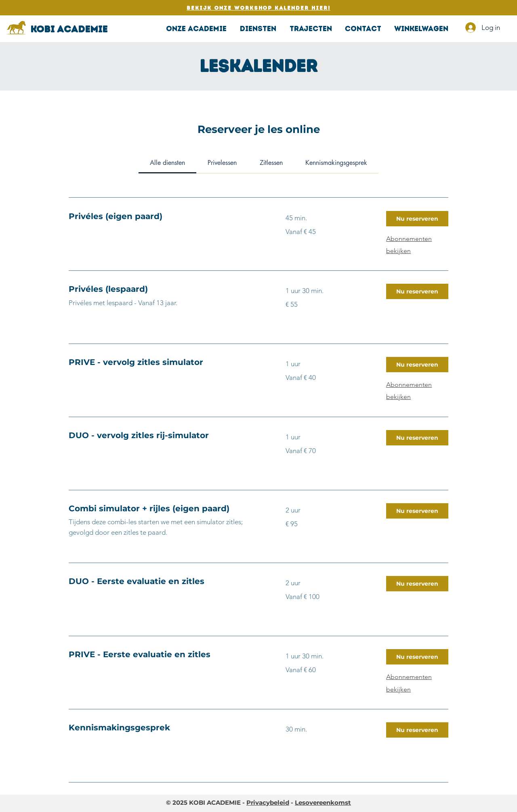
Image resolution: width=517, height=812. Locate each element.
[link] (167, 163)
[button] (258, 29)
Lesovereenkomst (323, 803)
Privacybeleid (268, 803)
